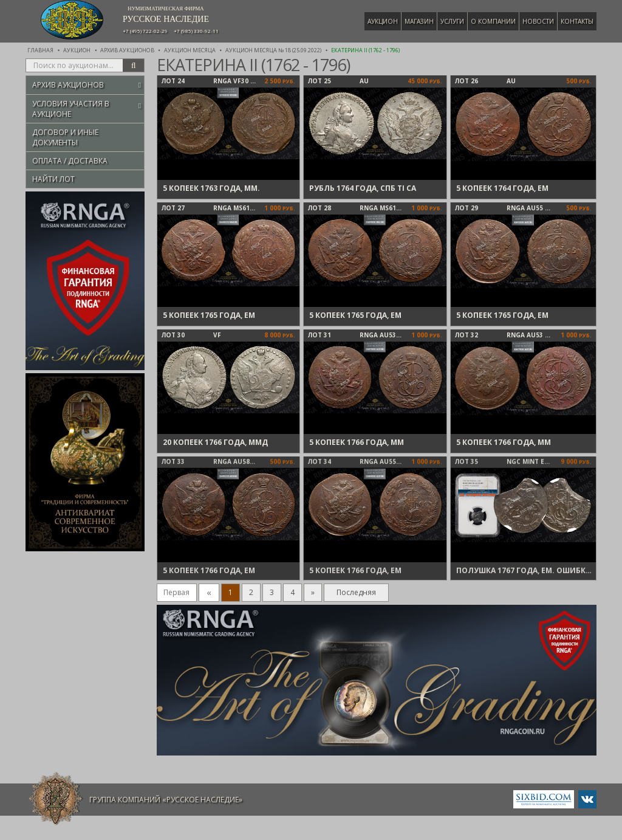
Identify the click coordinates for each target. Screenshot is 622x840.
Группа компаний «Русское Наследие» (166, 800)
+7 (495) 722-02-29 (145, 31)
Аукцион (383, 21)
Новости (538, 21)
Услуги (452, 21)
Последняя (356, 592)
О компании (493, 21)
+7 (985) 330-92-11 (196, 31)
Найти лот (53, 179)
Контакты (577, 21)
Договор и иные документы (65, 137)
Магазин (419, 21)
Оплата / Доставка (70, 161)
